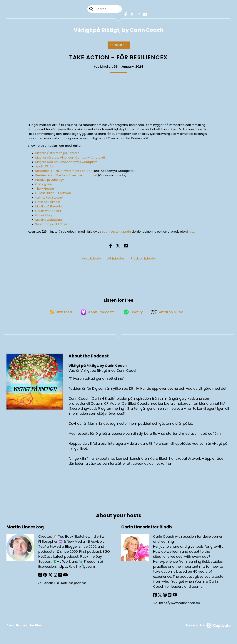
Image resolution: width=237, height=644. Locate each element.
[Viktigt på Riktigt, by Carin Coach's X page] (131, 15)
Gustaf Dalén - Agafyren (53, 193)
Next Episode (92, 259)
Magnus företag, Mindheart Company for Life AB (70, 158)
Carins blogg (44, 216)
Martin (126, 232)
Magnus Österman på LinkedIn (57, 153)
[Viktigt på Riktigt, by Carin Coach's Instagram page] (137, 15)
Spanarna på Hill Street (52, 225)
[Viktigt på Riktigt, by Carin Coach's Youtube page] (144, 15)
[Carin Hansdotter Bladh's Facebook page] (155, 597)
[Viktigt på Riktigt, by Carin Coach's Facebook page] (125, 15)
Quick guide (44, 185)
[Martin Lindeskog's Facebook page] (40, 577)
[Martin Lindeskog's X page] (49, 577)
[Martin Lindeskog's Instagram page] (54, 577)
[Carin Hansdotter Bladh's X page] (159, 597)
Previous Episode (143, 259)
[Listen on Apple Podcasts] (98, 313)
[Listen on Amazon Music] (169, 313)
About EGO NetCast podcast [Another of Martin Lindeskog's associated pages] (62, 585)
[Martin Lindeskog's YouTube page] (63, 577)
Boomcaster (111, 232)
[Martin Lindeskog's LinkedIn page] (58, 577)
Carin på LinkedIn (48, 202)
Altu (192, 232)
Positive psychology (50, 180)
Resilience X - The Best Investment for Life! (66, 176)
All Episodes (116, 259)
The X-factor (45, 189)
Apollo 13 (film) (46, 167)
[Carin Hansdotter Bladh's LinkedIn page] (168, 597)
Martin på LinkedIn (48, 207)
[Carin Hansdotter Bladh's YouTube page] (173, 597)
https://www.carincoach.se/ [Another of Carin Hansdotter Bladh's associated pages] (177, 605)
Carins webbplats (48, 211)
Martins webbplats (49, 220)
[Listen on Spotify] (134, 313)
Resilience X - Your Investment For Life (63, 171)
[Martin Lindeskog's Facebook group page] (45, 577)
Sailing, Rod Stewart (49, 198)
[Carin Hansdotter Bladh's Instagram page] (164, 597)
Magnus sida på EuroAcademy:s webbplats (66, 162)
